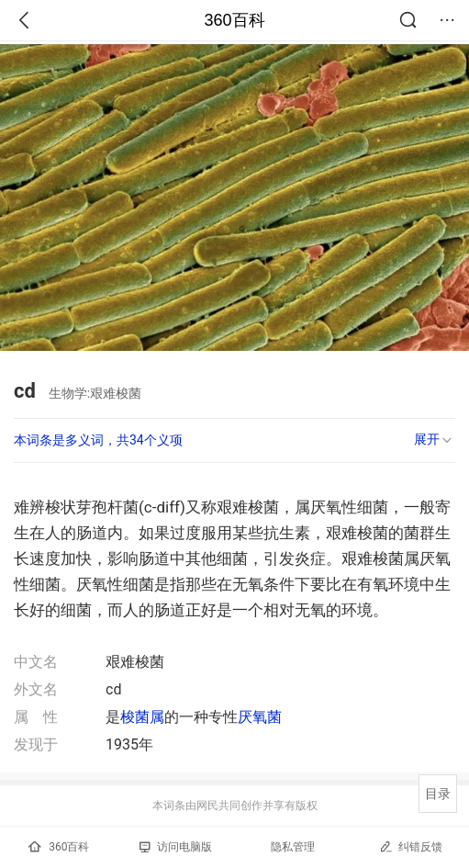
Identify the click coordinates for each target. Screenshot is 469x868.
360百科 (234, 20)
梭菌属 (142, 717)
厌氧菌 (260, 717)
